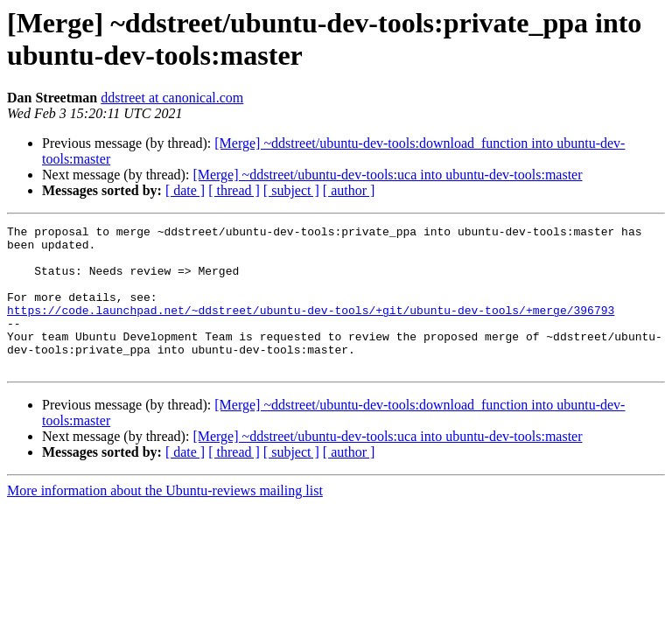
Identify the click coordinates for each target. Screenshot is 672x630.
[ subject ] (291, 190)
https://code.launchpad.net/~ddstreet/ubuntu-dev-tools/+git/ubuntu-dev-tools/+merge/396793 (311, 328)
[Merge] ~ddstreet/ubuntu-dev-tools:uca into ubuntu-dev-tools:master (387, 175)
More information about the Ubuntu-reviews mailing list (165, 519)
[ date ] (185, 190)
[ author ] (349, 190)
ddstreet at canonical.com (172, 98)
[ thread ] (234, 190)
